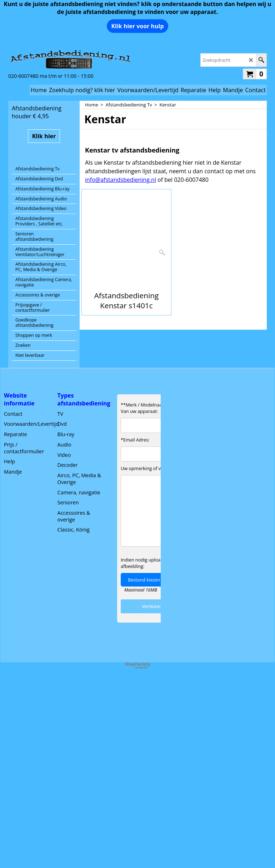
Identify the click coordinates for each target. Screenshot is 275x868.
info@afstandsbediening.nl (121, 180)
